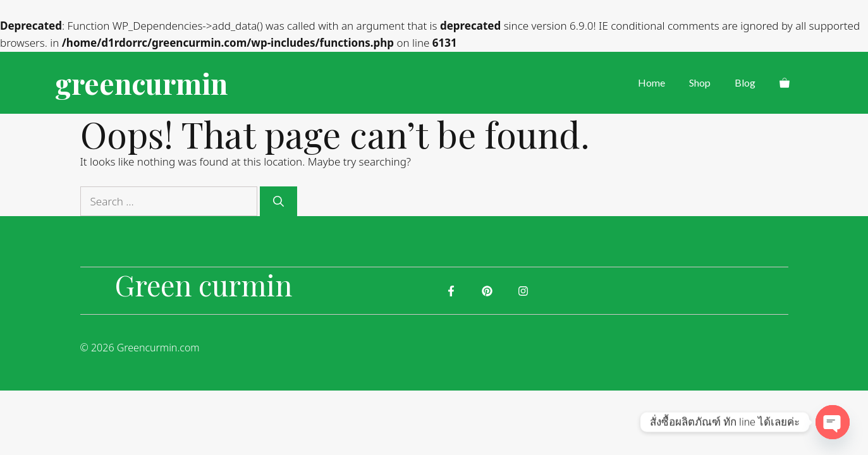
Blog (745, 82)
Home (651, 82)
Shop (700, 82)
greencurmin (141, 83)
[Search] (278, 202)
